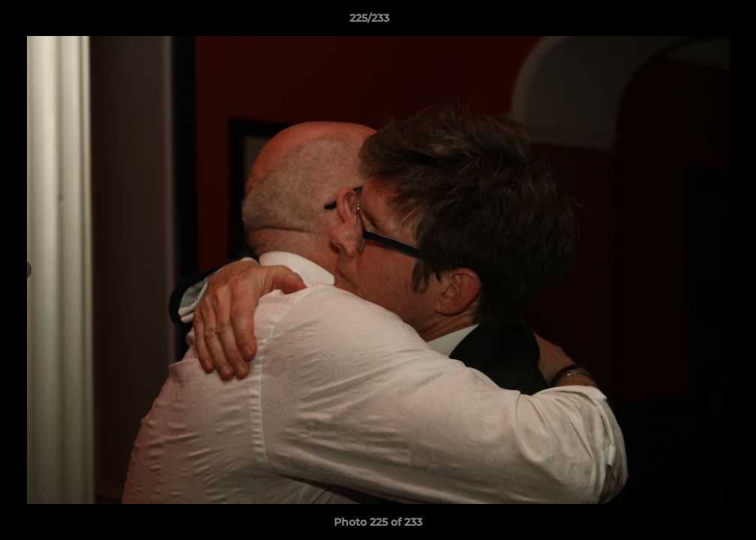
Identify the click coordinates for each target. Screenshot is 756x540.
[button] (693, 22)
